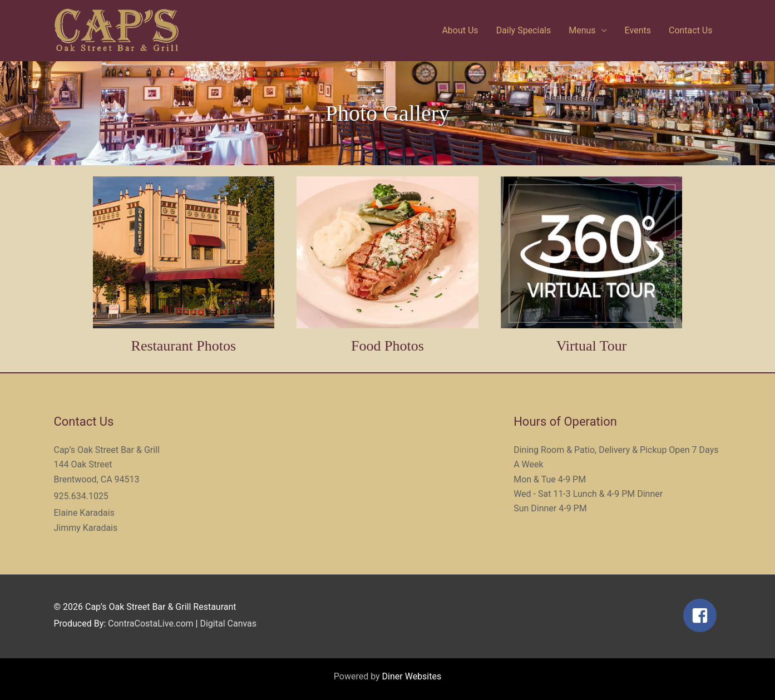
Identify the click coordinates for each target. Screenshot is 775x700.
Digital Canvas (228, 623)
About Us (460, 30)
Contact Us (691, 30)
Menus (582, 30)
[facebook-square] (702, 615)
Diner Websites (412, 676)
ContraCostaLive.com (151, 623)
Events (638, 30)
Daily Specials (524, 30)
